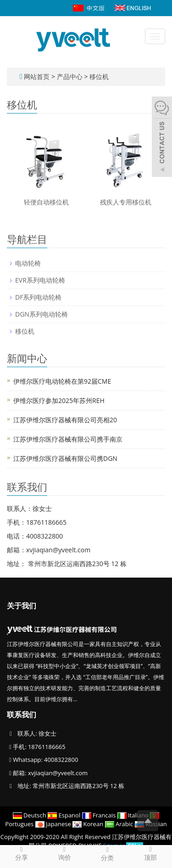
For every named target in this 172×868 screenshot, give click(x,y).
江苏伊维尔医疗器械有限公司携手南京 (68, 439)
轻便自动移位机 (46, 202)
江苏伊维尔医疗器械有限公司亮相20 (65, 420)
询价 (65, 853)
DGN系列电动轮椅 (42, 314)
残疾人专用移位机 (126, 202)
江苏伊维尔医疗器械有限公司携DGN (65, 458)
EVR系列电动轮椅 (40, 280)
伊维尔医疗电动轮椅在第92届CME (62, 381)
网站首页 (37, 77)
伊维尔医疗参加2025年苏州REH (59, 400)
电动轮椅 (28, 263)
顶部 (150, 853)
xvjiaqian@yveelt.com (58, 773)
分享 (22, 853)
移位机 (98, 77)
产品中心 (71, 77)
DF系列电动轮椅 (38, 297)
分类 (108, 854)
